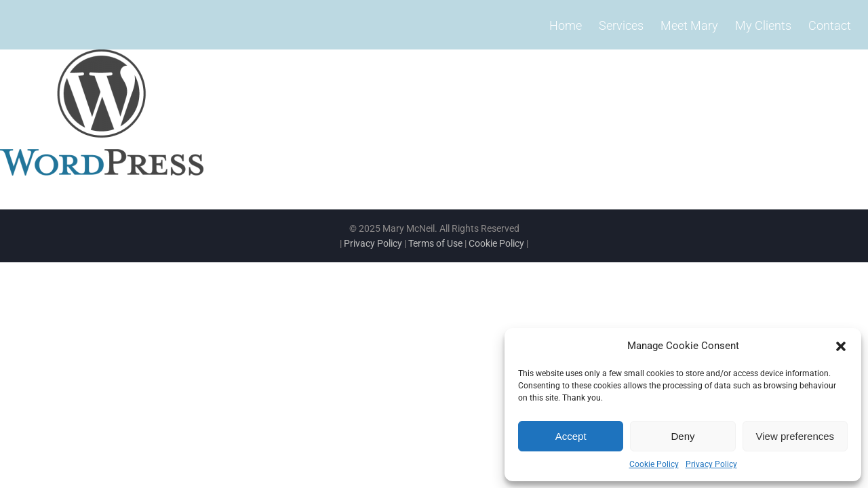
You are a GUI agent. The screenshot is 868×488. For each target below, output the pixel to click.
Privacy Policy (711, 464)
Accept (571, 436)
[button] (841, 346)
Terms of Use (435, 243)
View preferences (795, 436)
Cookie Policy (654, 464)
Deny (683, 436)
